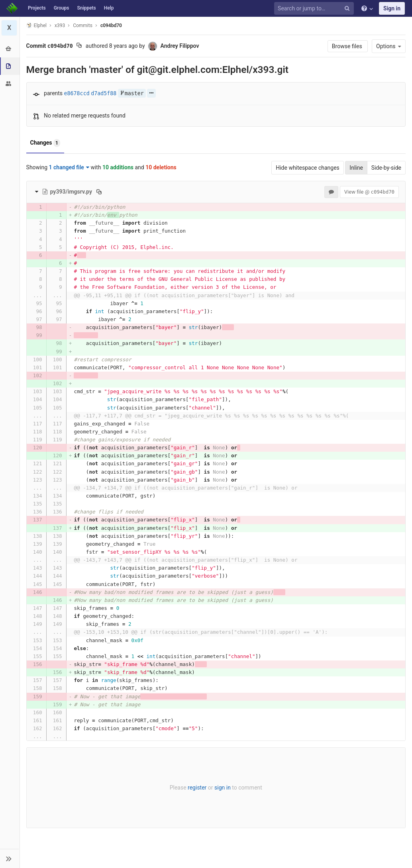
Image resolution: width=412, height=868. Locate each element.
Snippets (86, 8)
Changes (45, 143)
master (132, 93)
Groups (62, 8)
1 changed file (69, 167)
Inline (356, 168)
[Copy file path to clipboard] (99, 192)
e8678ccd (77, 93)
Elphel (36, 25)
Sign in (392, 8)
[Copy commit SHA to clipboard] (79, 46)
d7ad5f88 (104, 93)
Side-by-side (386, 168)
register (197, 788)
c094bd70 (111, 25)
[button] (10, 858)
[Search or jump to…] (315, 9)
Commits (83, 25)
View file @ (369, 192)
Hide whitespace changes (308, 168)
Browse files (348, 46)
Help (109, 8)
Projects (37, 8)
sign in (223, 788)
